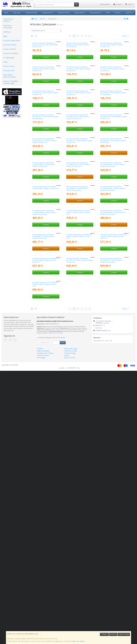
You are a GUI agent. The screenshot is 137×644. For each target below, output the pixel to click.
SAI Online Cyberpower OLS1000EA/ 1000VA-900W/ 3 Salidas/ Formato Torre (46, 361)
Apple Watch (80, 13)
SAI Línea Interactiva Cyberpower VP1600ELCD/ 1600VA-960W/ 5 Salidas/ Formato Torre (79, 265)
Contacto (118, 4)
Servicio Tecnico (9, 66)
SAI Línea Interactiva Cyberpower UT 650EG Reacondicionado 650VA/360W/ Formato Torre (45, 70)
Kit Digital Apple (9, 58)
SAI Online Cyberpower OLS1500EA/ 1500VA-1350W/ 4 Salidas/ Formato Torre (78, 411)
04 (86, 36)
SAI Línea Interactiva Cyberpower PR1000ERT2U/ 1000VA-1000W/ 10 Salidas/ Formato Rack (112, 509)
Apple (5, 36)
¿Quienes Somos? (43, 629)
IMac (6, 13)
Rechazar (113, 634)
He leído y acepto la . (52, 611)
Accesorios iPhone (10, 45)
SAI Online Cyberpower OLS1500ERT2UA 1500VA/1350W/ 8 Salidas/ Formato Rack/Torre (114, 460)
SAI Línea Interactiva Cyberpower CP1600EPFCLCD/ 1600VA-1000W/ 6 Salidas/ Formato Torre (78, 314)
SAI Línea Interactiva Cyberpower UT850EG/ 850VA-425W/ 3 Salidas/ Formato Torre (44, 118)
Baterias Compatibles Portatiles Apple (11, 82)
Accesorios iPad (9, 70)
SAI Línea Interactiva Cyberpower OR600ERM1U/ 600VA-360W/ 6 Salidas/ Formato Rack (113, 265)
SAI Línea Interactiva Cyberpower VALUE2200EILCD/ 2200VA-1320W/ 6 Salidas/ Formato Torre (44, 265)
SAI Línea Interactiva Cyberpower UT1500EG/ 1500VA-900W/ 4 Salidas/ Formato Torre (79, 167)
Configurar (104, 634)
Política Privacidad (43, 624)
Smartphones (95, 13)
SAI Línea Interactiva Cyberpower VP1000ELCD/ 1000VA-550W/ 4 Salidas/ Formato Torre (45, 167)
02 (78, 36)
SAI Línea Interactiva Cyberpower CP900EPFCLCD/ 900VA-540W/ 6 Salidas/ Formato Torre (114, 216)
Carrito (129, 4)
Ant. (70, 36)
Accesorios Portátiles (11, 53)
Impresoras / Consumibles (8, 27)
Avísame (114, 277)
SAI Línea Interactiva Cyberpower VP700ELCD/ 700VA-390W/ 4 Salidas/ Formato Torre (79, 118)
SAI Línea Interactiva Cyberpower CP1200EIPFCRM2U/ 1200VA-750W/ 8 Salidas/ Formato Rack (112, 314)
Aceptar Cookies (124, 634)
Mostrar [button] (125, 36)
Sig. (90, 36)
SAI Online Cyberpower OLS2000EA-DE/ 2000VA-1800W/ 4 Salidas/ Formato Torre (79, 460)
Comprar (46, 82)
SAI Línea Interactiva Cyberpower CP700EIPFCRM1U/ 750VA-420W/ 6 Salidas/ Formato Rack (44, 314)
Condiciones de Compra (45, 626)
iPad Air (118, 13)
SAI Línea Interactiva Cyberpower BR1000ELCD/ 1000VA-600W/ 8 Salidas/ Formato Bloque (113, 167)
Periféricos (7, 32)
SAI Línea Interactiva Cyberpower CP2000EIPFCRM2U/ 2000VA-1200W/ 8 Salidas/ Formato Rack (113, 411)
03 (82, 36)
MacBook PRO (64, 13)
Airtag (5, 62)
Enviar (63, 616)
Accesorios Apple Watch (12, 40)
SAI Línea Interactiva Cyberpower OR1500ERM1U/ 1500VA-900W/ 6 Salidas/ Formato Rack (43, 460)
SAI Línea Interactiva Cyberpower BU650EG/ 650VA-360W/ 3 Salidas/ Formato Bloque (78, 70)
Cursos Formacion (10, 49)
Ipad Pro (129, 13)
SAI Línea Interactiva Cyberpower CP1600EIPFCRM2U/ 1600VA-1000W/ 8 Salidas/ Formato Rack (113, 362)
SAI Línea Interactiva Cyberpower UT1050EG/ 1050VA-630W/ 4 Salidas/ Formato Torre (112, 118)
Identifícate (105, 4)
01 (74, 36)
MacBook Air (48, 13)
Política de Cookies (78, 641)
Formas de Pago (70, 626)
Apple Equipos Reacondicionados (10, 76)
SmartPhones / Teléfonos (9, 20)
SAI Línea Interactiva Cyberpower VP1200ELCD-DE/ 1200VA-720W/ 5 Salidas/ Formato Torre (78, 216)
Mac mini (17, 13)
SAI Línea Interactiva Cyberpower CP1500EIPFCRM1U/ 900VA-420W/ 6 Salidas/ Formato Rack (44, 411)
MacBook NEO (32, 13)
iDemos (67, 629)
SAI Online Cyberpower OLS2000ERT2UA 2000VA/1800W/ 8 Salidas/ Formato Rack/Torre (46, 509)
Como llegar (41, 631)
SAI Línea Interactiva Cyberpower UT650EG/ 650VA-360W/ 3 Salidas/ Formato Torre (112, 70)
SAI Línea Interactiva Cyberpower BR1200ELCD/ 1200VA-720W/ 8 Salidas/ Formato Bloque (45, 216)
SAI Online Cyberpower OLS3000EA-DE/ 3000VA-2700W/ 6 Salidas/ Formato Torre (45, 557)
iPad (108, 13)
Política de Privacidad (58, 606)
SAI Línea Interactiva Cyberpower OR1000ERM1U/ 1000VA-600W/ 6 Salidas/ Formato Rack (77, 362)
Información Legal (70, 622)
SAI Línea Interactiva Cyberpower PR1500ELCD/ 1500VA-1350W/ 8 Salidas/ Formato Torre (80, 509)
